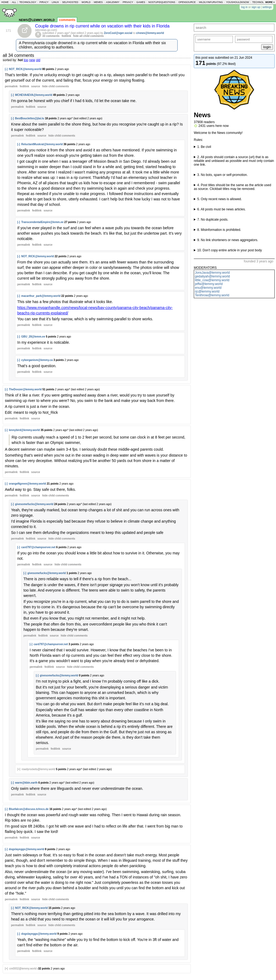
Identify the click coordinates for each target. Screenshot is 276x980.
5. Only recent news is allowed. (220, 199)
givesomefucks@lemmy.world (34, 504)
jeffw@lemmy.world (209, 284)
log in (244, 7)
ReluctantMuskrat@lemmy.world (42, 144)
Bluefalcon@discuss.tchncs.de (29, 809)
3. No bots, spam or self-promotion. (222, 175)
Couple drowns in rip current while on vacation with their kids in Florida (102, 26)
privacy (128, 2)
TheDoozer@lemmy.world (25, 389)
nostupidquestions (162, 2)
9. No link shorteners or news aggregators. (228, 240)
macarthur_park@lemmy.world (41, 296)
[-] (6, 69)
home (5, 2)
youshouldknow (238, 2)
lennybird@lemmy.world (24, 430)
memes (98, 2)
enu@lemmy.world (208, 288)
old (38, 60)
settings (267, 7)
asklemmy (113, 2)
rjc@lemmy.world (207, 291)
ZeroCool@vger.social (118, 33)
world (86, 2)
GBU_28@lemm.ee (33, 337)
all (14, 2)
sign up (256, 7)
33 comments (51, 36)
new (32, 60)
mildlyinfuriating (211, 2)
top (26, 60)
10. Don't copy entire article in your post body (230, 250)
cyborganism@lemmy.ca (37, 360)
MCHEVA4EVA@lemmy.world (34, 95)
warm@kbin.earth (26, 783)
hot (20, 60)
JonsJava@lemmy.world (212, 273)
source (36, 86)
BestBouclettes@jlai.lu (30, 118)
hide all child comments (89, 36)
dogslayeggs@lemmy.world (27, 849)
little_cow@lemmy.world (212, 280)
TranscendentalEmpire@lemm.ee (42, 222)
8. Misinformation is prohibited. (219, 230)
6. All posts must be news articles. (222, 209)
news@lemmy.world (37, 20)
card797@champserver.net (38, 547)
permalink (11, 86)
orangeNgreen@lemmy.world (27, 484)
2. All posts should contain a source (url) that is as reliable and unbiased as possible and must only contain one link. (234, 161)
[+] (19, 769)
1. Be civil (204, 147)
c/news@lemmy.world (150, 33)
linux (55, 2)
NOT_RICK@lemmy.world (25, 69)
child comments (55, 86)
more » (270, 2)
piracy (44, 2)
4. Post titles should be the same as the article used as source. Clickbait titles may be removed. (232, 187)
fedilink (66, 36)
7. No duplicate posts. (213, 220)
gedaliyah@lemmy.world (212, 276)
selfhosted (70, 2)
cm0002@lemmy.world (23, 969)
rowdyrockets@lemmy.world (38, 769)
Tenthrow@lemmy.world (212, 295)
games (141, 2)
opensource (187, 2)
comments (67, 20)
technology (28, 2)
